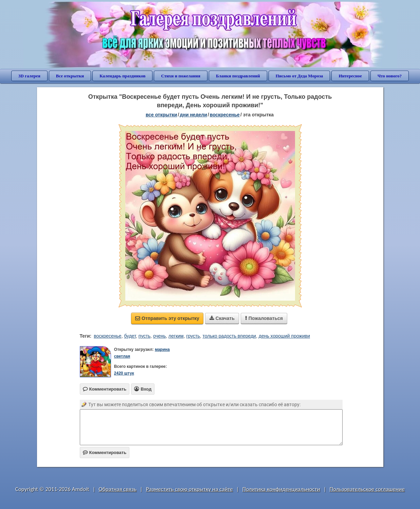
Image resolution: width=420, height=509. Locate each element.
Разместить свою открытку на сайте (189, 489)
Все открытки (70, 76)
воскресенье (225, 115)
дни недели (194, 115)
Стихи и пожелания (181, 76)
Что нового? (390, 76)
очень (160, 336)
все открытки (161, 115)
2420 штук (124, 373)
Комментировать (105, 453)
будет (130, 336)
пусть (144, 336)
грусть (193, 336)
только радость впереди (229, 336)
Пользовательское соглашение (367, 489)
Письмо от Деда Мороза (299, 76)
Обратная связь (118, 489)
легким (176, 336)
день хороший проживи (284, 336)
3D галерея (29, 76)
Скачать (222, 318)
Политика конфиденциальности (281, 489)
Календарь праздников (122, 76)
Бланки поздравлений (238, 76)
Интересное (350, 76)
